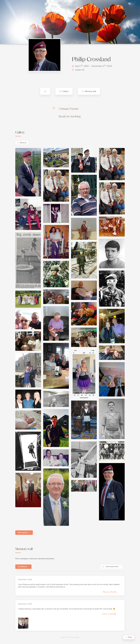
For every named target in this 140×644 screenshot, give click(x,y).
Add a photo (23, 533)
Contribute (22, 567)
